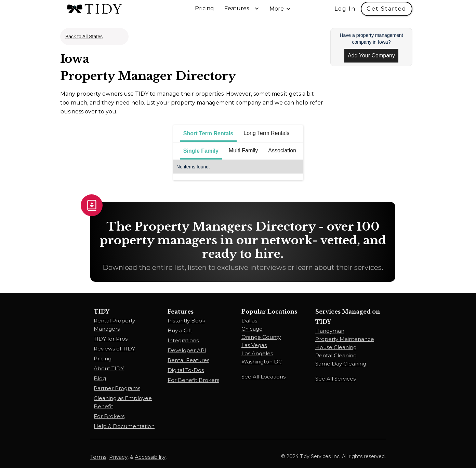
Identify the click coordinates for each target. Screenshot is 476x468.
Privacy (118, 457)
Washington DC (262, 362)
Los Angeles (257, 353)
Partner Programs (117, 388)
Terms (98, 457)
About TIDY (109, 368)
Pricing (204, 9)
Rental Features (188, 360)
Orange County (261, 337)
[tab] (208, 134)
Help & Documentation (124, 426)
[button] (243, 9)
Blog (100, 378)
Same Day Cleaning (341, 364)
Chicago (252, 329)
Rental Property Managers (114, 325)
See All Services (335, 379)
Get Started (387, 9)
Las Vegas (254, 345)
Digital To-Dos (186, 370)
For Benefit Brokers (193, 380)
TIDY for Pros (111, 339)
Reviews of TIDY (114, 349)
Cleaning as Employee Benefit (123, 402)
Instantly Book (186, 321)
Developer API (187, 350)
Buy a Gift (180, 331)
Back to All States (84, 37)
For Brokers (109, 416)
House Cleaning (336, 347)
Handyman (330, 331)
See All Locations (263, 377)
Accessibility (150, 457)
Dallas (249, 321)
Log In (345, 9)
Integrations (183, 340)
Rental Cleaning (336, 355)
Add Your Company (371, 56)
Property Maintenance (345, 339)
